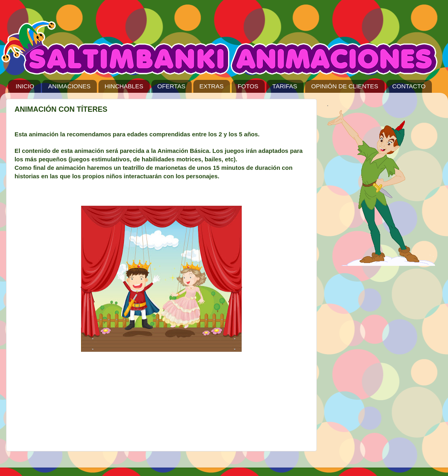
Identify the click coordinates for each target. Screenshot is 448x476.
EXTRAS (211, 86)
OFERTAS (171, 86)
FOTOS (248, 86)
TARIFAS (285, 86)
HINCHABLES (124, 86)
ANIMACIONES (69, 86)
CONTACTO (409, 86)
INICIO (25, 86)
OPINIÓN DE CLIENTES (345, 86)
